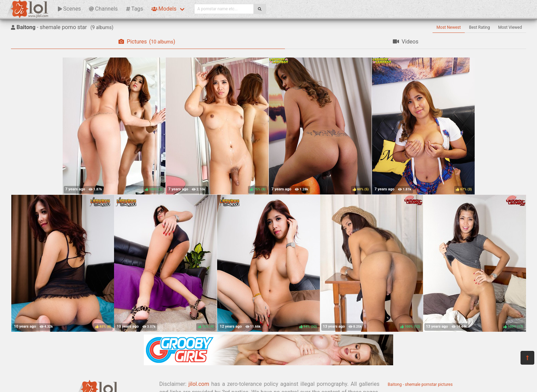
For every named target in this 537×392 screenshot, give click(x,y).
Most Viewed (510, 27)
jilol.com (199, 384)
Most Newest (449, 27)
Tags (135, 9)
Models (164, 9)
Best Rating (479, 27)
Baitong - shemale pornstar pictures (420, 384)
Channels (103, 9)
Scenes (69, 9)
